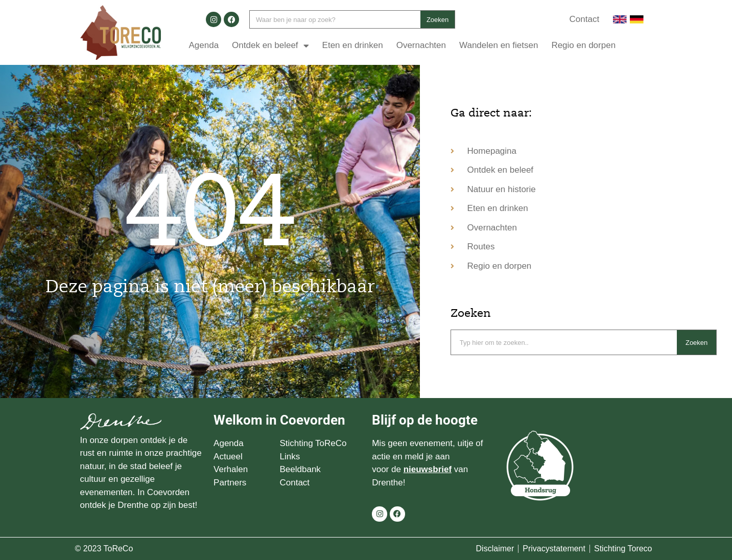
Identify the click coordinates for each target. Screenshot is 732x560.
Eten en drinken (353, 45)
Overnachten (421, 45)
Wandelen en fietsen (499, 45)
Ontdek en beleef (270, 46)
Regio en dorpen (583, 45)
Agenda (204, 45)
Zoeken (438, 20)
